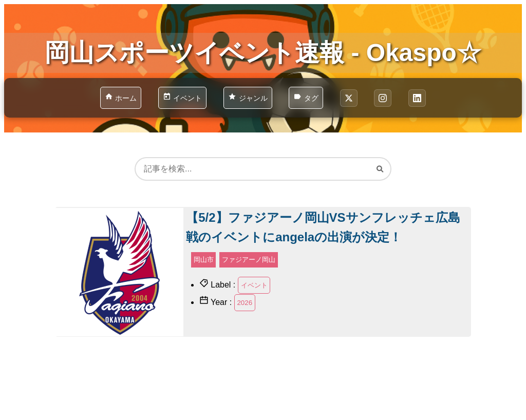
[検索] (380, 169)
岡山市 (204, 260)
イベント (254, 285)
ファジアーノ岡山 (249, 260)
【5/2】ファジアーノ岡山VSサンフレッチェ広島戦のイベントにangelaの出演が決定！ (323, 227)
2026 (245, 303)
